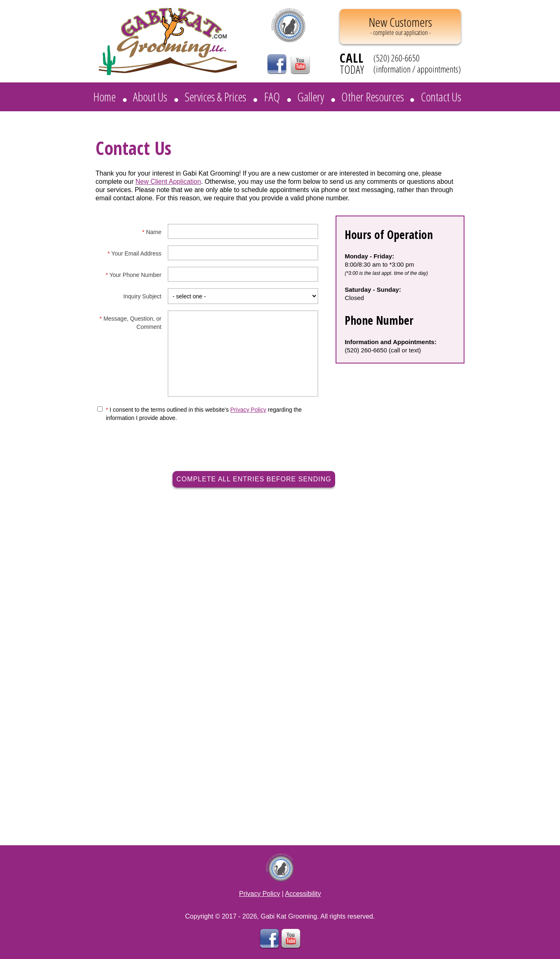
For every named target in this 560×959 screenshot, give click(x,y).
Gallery (311, 97)
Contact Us (441, 97)
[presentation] (256, 438)
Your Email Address (134, 253)
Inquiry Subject (142, 296)
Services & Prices (215, 97)
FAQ (272, 97)
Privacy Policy (248, 410)
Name (152, 232)
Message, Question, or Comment (131, 323)
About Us (150, 97)
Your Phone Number (134, 275)
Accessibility (303, 894)
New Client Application (168, 182)
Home (104, 97)
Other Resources (373, 97)
